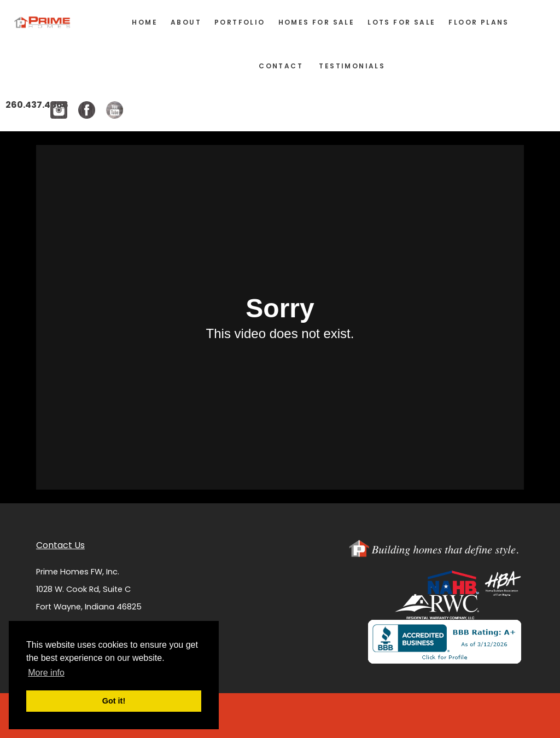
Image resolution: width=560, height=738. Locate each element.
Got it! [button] (114, 701)
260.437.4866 (37, 105)
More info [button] (46, 673)
